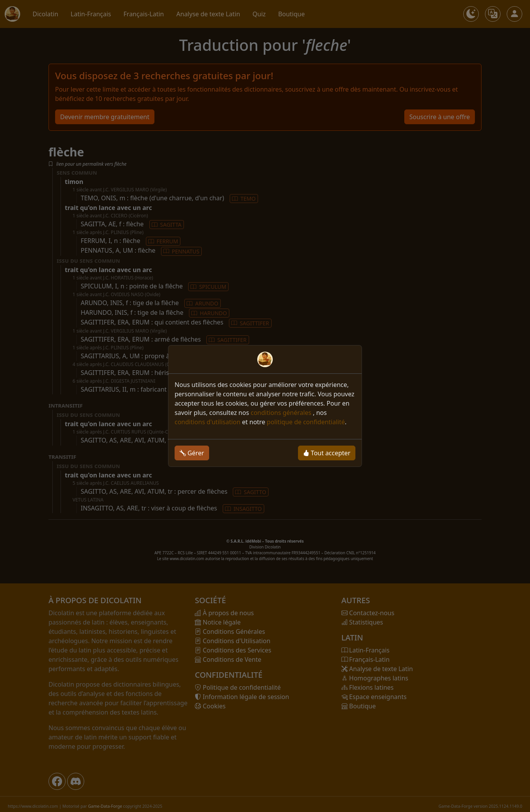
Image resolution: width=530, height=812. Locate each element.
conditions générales (282, 413)
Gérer (192, 453)
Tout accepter (327, 453)
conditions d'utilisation (208, 422)
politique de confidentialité (306, 422)
